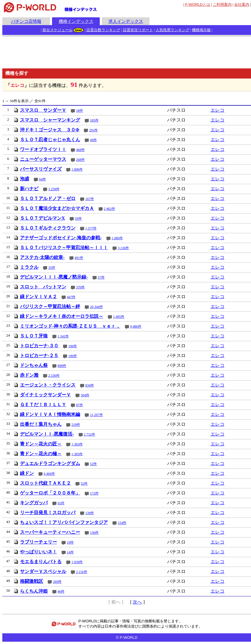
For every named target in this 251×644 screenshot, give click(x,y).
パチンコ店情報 (26, 21)
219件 (76, 425)
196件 (73, 346)
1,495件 (119, 317)
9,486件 (136, 326)
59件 (78, 219)
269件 (57, 582)
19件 (70, 542)
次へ (137, 602)
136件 (94, 533)
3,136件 (123, 248)
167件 (90, 199)
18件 (80, 111)
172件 (94, 493)
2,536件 (54, 376)
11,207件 (96, 415)
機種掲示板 (201, 30)
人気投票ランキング (172, 30)
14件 (70, 552)
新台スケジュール (58, 30)
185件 (94, 120)
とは (198, 4)
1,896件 (77, 169)
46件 (61, 591)
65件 (61, 503)
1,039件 (77, 562)
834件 (90, 385)
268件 (80, 160)
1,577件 (91, 228)
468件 (80, 150)
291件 (93, 130)
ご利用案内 (222, 4)
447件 (71, 297)
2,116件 (82, 572)
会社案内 (242, 4)
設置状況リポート (138, 30)
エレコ (217, 110)
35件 (52, 268)
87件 (80, 405)
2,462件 (109, 209)
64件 (43, 179)
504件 (85, 395)
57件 (101, 277)
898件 (62, 366)
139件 (90, 513)
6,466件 (49, 474)
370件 (80, 287)
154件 (122, 523)
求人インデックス (126, 21)
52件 (93, 464)
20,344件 (96, 307)
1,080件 (117, 238)
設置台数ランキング (103, 30)
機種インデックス (76, 21)
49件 (93, 140)
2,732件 (89, 434)
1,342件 (63, 336)
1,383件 (77, 444)
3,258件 (54, 189)
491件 (79, 258)
